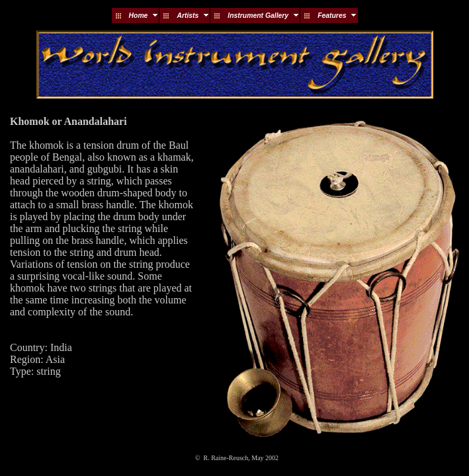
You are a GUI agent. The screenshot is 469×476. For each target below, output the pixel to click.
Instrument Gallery (258, 16)
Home (139, 16)
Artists (188, 16)
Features (332, 16)
